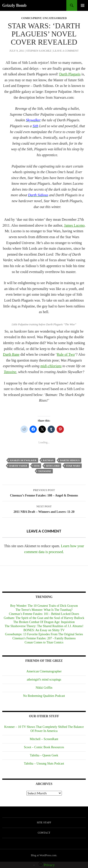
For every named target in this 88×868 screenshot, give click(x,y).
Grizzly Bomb (14, 5)
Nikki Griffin (44, 688)
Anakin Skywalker (23, 460)
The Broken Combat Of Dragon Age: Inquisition (44, 622)
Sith (37, 466)
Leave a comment (66, 51)
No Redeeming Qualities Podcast (44, 696)
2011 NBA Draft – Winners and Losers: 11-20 (44, 509)
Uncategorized (55, 18)
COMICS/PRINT (31, 18)
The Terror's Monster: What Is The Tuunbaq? (44, 610)
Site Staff (44, 822)
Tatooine (10, 372)
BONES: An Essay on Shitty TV (44, 630)
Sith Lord (53, 466)
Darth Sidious (70, 460)
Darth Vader (18, 466)
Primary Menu (83, 5)
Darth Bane (11, 354)
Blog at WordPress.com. (44, 855)
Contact (44, 833)
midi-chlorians (51, 366)
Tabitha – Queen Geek (44, 755)
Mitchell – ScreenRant (44, 739)
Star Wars (73, 466)
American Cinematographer (44, 671)
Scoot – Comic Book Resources (44, 747)
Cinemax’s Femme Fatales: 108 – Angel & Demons (44, 492)
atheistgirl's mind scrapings (44, 680)
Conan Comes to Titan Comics (44, 642)
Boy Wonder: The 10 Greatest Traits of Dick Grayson (44, 606)
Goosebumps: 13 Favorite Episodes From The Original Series (44, 634)
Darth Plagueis (70, 74)
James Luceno (74, 225)
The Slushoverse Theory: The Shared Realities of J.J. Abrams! (44, 626)
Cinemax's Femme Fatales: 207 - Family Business (44, 638)
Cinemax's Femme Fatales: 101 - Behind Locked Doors (44, 614)
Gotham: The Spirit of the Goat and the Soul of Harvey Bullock (44, 618)
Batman (48, 460)
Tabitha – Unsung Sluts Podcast (44, 764)
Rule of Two (66, 354)
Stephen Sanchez (39, 51)
